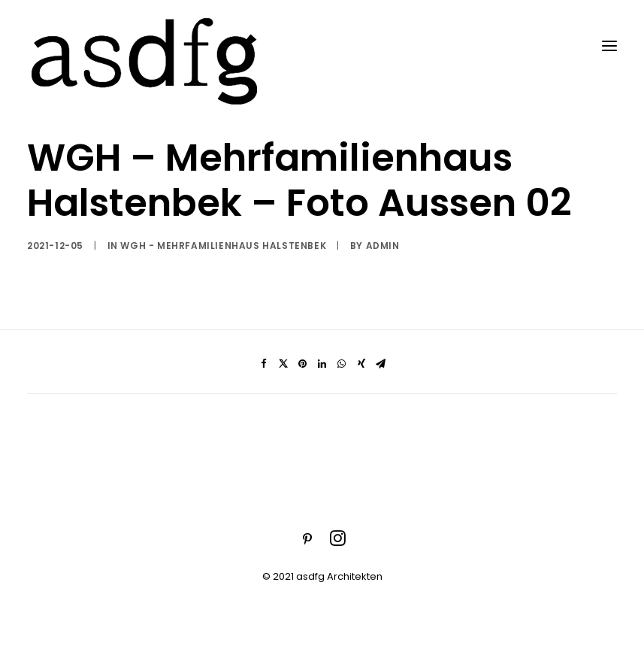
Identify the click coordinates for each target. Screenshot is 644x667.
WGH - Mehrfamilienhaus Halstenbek (223, 246)
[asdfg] (147, 45)
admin (383, 246)
